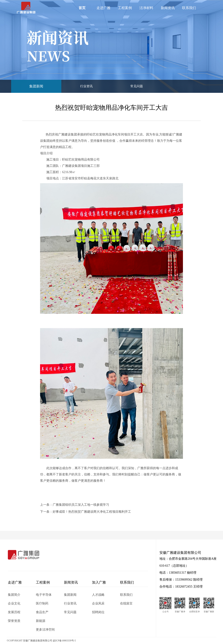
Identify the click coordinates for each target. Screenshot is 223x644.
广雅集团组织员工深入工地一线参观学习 (81, 505)
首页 (82, 8)
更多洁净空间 (45, 630)
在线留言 (126, 603)
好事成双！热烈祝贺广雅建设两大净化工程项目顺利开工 (92, 512)
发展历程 (14, 612)
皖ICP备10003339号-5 (64, 641)
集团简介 (14, 595)
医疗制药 (42, 603)
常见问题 (137, 86)
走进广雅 (103, 8)
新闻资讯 (168, 8)
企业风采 (98, 603)
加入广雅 (99, 582)
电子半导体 (44, 595)
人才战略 (98, 595)
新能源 (41, 621)
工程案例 (125, 8)
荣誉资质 (14, 621)
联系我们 (189, 8)
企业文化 (14, 603)
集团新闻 (36, 86)
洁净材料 (146, 8)
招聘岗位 (98, 612)
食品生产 (42, 612)
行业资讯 (86, 86)
